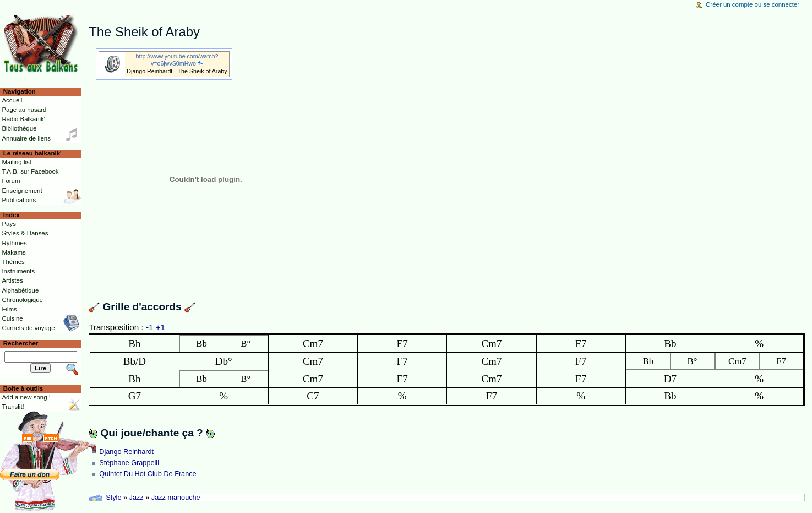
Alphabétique (20, 290)
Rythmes (14, 243)
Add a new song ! (26, 397)
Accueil (12, 100)
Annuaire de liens (26, 138)
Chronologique (22, 300)
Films (9, 309)
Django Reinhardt (126, 452)
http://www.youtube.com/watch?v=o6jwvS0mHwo (177, 60)
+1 (160, 327)
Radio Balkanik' (23, 119)
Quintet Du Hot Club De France (148, 474)
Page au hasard (24, 110)
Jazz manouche (176, 498)
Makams (13, 252)
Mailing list (16, 162)
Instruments (18, 271)
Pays (9, 224)
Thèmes (13, 262)
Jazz (137, 498)
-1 (150, 327)
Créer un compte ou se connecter (753, 4)
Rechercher (21, 343)
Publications (19, 200)
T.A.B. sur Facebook (30, 171)
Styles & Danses (25, 233)
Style (113, 498)
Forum (11, 181)
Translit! (13, 407)
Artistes (12, 280)
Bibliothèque (19, 128)
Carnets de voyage (28, 328)
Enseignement (22, 191)
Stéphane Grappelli (129, 463)
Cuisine (12, 318)
